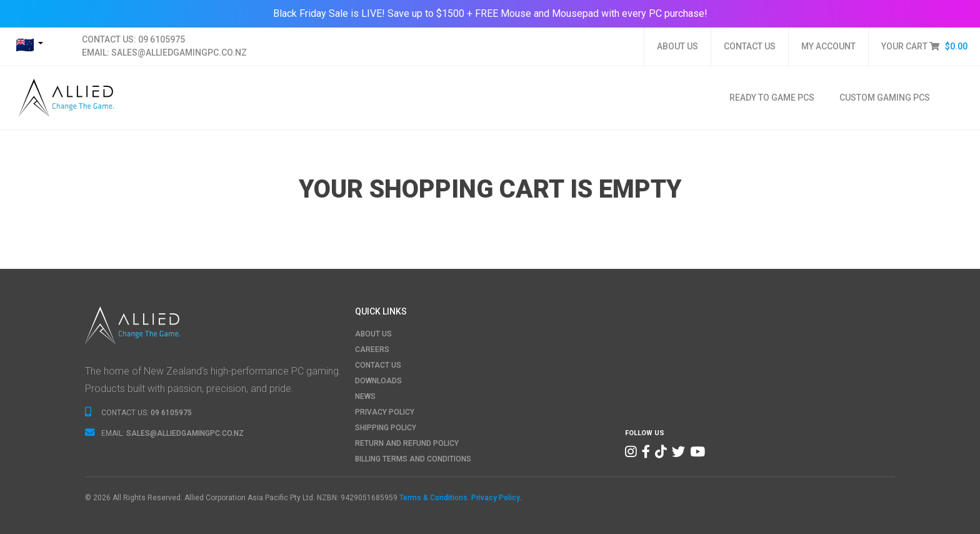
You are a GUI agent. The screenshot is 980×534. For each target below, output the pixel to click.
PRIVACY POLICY (385, 412)
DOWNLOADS (378, 381)
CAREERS (372, 350)
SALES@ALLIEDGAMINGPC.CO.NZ (179, 53)
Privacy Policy (496, 498)
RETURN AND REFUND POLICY (407, 443)
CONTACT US (750, 46)
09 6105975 (162, 39)
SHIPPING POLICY (386, 428)
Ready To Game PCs (772, 98)
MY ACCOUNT (828, 46)
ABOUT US (677, 46)
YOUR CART (924, 46)
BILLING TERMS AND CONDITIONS (413, 459)
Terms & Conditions (433, 498)
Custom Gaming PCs (885, 98)
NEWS (365, 396)
